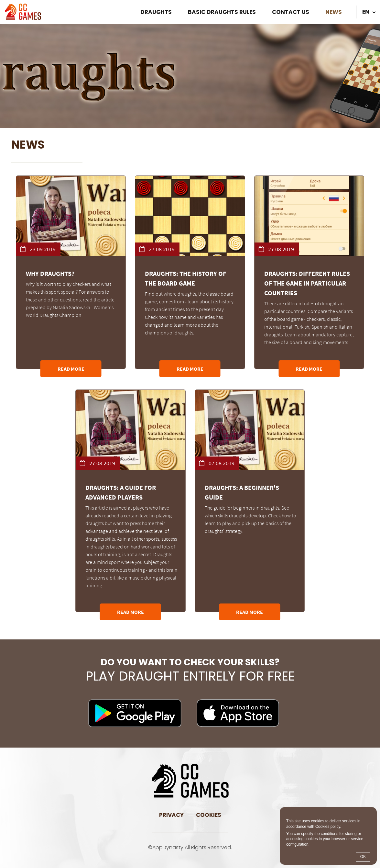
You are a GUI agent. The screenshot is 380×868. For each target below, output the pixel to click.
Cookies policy (328, 827)
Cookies (209, 815)
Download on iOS (238, 714)
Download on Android (135, 714)
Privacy (171, 815)
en (366, 12)
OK (363, 857)
